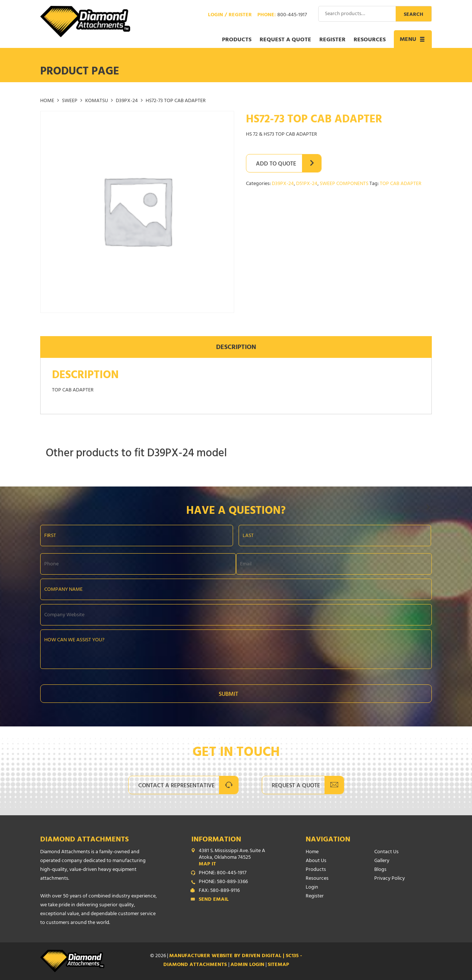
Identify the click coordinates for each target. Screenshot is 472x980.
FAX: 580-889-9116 (219, 891)
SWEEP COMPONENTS (344, 184)
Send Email (214, 900)
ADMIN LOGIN (247, 965)
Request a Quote (285, 40)
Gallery (382, 861)
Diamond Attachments (84, 840)
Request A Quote (296, 786)
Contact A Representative (176, 786)
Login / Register (230, 15)
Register (332, 40)
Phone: (282, 15)
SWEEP (70, 101)
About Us (316, 861)
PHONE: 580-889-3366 (223, 882)
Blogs (380, 870)
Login (312, 888)
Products (237, 40)
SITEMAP (278, 965)
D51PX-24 (307, 184)
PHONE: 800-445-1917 (223, 873)
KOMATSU (97, 101)
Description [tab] (236, 348)
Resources (370, 40)
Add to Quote (276, 164)
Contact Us (386, 852)
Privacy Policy (390, 879)
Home (47, 101)
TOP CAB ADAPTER (401, 184)
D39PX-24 (127, 101)
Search (414, 15)
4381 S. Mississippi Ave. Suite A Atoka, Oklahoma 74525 (237, 858)
